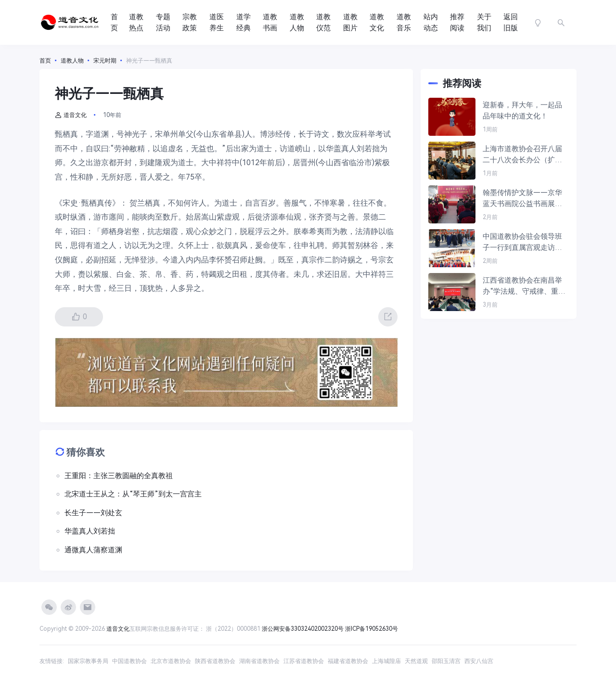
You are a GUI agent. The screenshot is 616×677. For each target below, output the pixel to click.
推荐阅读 (457, 22)
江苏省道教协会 (304, 661)
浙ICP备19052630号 (372, 629)
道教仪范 (323, 22)
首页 (114, 22)
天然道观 (416, 661)
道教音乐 (404, 22)
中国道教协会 (129, 661)
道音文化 (71, 115)
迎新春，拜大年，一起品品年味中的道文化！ (522, 111)
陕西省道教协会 (215, 661)
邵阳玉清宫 (446, 661)
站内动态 (431, 22)
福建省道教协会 (348, 661)
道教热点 (136, 22)
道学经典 (244, 22)
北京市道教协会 (171, 661)
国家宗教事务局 (88, 661)
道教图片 (350, 22)
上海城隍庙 (386, 661)
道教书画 (270, 22)
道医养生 (217, 22)
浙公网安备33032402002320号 (303, 629)
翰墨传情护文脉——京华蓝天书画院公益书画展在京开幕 (522, 199)
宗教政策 (190, 22)
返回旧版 (511, 22)
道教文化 (377, 22)
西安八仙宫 (479, 661)
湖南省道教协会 (259, 661)
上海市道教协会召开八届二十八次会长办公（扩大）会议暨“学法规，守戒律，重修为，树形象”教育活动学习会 (524, 155)
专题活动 (163, 22)
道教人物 (297, 22)
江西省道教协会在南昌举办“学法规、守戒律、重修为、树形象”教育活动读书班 (524, 286)
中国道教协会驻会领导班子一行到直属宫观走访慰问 (522, 242)
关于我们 (484, 22)
